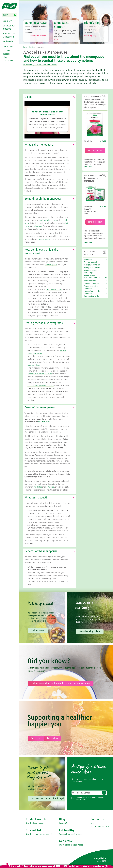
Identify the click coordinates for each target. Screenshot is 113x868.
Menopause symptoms (92, 265)
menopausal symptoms (54, 290)
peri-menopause (45, 239)
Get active (36, 738)
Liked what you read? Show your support (45, 65)
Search (17, 15)
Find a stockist (95, 151)
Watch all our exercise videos (71, 845)
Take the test (60, 40)
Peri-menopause (90, 281)
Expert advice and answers (36, 36)
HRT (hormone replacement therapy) (40, 386)
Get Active (7, 46)
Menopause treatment (92, 268)
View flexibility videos (90, 632)
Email (93, 823)
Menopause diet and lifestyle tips (91, 272)
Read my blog (91, 36)
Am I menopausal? (91, 262)
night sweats (38, 226)
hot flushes (38, 487)
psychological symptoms (48, 220)
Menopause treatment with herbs (40, 374)
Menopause (88, 259)
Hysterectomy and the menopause (92, 292)
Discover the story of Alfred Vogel (47, 799)
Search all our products (35, 823)
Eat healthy (8, 41)
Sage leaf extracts (34, 365)
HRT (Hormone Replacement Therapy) (92, 277)
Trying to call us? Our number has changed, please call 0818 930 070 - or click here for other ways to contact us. (56, 866)
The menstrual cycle (91, 296)
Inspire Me (64, 823)
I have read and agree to (90, 799)
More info (88, 167)
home (25, 47)
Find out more (38, 631)
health (32, 47)
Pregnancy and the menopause (91, 287)
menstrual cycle (44, 422)
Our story (7, 21)
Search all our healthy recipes (71, 834)
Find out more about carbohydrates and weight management (61, 683)
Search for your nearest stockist (39, 834)
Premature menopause (92, 283)
